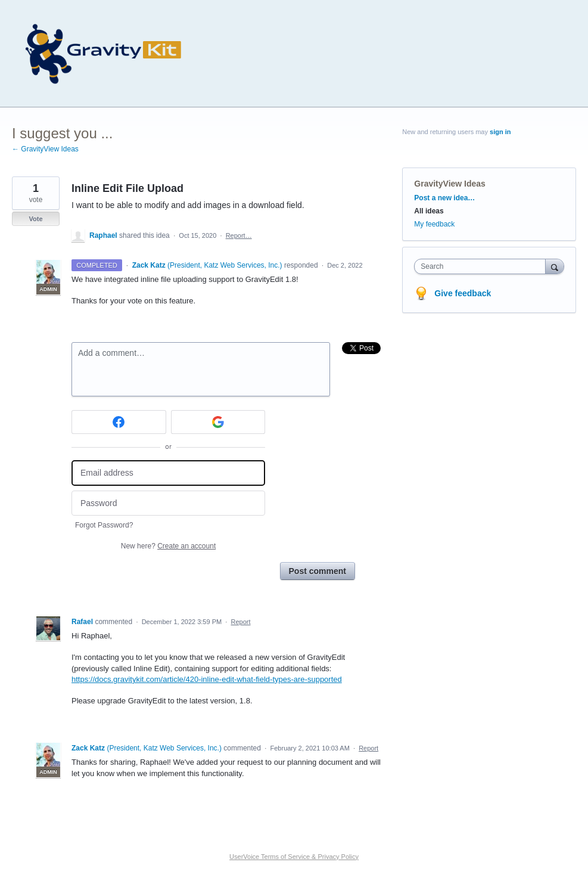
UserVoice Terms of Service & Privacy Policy (294, 857)
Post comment (318, 571)
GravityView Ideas (450, 184)
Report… (239, 235)
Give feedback (463, 293)
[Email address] (168, 473)
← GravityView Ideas (45, 149)
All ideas (429, 211)
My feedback (434, 224)
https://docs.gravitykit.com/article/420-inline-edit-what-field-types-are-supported (207, 679)
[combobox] (482, 266)
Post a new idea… (444, 198)
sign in (500, 132)
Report (240, 622)
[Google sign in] (218, 422)
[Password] (168, 503)
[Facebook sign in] (119, 422)
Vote (35, 219)
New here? (168, 546)
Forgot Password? (104, 525)
